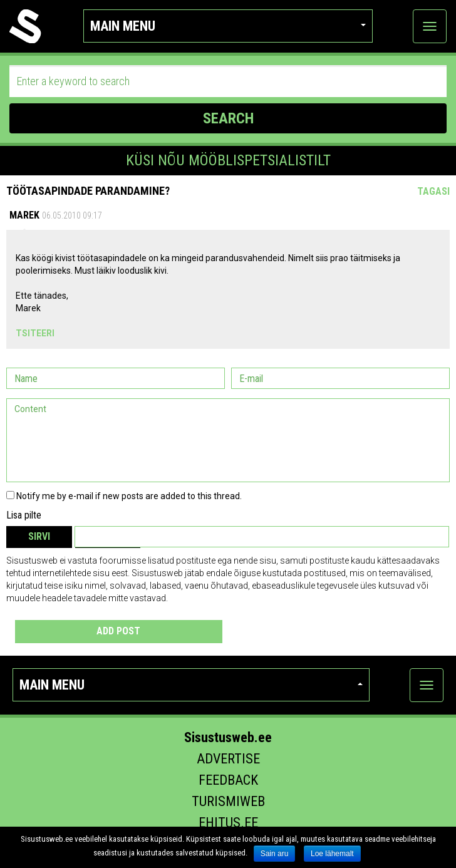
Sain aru (275, 854)
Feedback (228, 780)
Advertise (228, 759)
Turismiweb (228, 801)
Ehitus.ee (228, 823)
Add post (118, 631)
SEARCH (228, 118)
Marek (24, 215)
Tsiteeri (35, 333)
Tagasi (433, 191)
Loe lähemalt (332, 854)
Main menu (228, 26)
